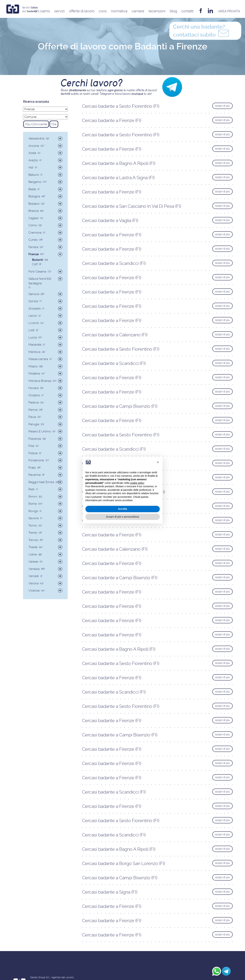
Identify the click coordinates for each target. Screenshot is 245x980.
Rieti (31, 489)
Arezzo (33, 160)
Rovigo (33, 511)
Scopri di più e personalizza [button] (122, 517)
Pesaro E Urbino (40, 431)
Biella (32, 189)
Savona (34, 518)
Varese (33, 562)
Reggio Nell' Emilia (41, 482)
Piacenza (35, 439)
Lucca (33, 337)
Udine (33, 554)
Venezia (34, 569)
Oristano (34, 395)
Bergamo (35, 182)
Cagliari (34, 218)
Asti (31, 167)
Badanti (38, 260)
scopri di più (222, 106)
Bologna (34, 196)
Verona (33, 583)
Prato (32, 468)
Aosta (32, 153)
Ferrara (33, 247)
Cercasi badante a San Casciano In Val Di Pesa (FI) (132, 206)
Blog (173, 11)
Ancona (34, 146)
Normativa (119, 11)
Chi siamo (42, 11)
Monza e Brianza (40, 381)
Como (33, 225)
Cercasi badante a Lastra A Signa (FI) (118, 178)
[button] (158, 462)
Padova (34, 402)
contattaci (201, 32)
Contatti (187, 11)
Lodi (31, 330)
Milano (33, 366)
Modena (34, 373)
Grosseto (35, 308)
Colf (35, 264)
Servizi (60, 11)
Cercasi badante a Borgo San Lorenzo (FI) (123, 863)
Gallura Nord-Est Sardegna (40, 281)
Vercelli (34, 576)
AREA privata (229, 11)
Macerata (35, 345)
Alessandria (36, 138)
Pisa (31, 446)
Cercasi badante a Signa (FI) (110, 892)
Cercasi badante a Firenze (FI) (112, 120)
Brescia (34, 211)
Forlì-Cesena (37, 271)
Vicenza (34, 590)
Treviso (33, 540)
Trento (33, 533)
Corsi (103, 11)
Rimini (33, 497)
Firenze (34, 254)
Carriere (138, 11)
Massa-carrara (38, 359)
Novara (33, 388)
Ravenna (34, 475)
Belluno (34, 175)
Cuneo (33, 240)
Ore (54, 124)
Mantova (34, 352)
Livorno (34, 323)
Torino (33, 525)
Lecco (33, 316)
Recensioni (157, 11)
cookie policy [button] (137, 483)
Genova (34, 294)
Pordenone (36, 460)
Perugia (34, 424)
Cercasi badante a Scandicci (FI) (114, 263)
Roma (33, 504)
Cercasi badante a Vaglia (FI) (110, 220)
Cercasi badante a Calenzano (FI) (115, 335)
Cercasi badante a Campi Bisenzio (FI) (120, 406)
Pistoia (33, 453)
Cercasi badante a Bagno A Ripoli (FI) (119, 163)
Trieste (33, 547)
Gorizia (33, 301)
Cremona (35, 233)
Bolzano (34, 204)
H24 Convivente (36, 124)
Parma (33, 410)
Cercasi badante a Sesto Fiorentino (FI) (121, 106)
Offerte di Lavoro (82, 11)
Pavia (32, 417)
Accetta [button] (122, 509)
